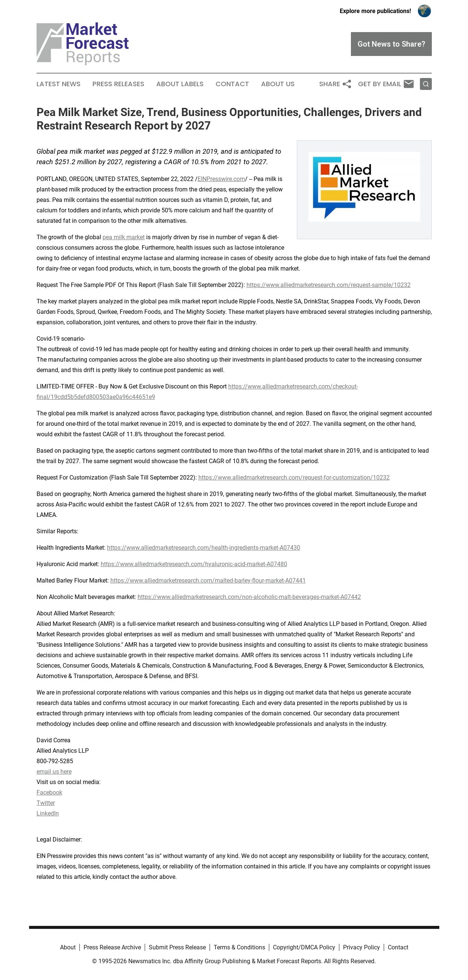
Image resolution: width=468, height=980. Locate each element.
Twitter (46, 803)
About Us (278, 84)
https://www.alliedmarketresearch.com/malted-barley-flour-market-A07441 (208, 580)
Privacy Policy (362, 947)
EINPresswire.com (221, 179)
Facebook (49, 792)
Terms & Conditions (239, 947)
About (68, 947)
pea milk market (124, 237)
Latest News (59, 84)
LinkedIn (48, 813)
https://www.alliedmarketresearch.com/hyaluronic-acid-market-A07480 (194, 564)
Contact (232, 84)
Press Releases (118, 84)
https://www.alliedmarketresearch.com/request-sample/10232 (329, 285)
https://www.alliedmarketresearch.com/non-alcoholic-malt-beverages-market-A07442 (249, 597)
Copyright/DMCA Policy (304, 947)
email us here (54, 772)
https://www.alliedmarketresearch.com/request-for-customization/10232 (294, 477)
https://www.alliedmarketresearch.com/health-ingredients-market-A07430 (204, 548)
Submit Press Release (177, 947)
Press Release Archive (112, 947)
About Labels (180, 84)
